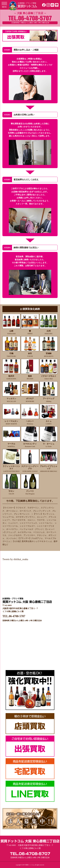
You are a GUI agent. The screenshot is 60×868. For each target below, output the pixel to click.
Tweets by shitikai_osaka (15, 559)
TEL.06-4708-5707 (14, 616)
